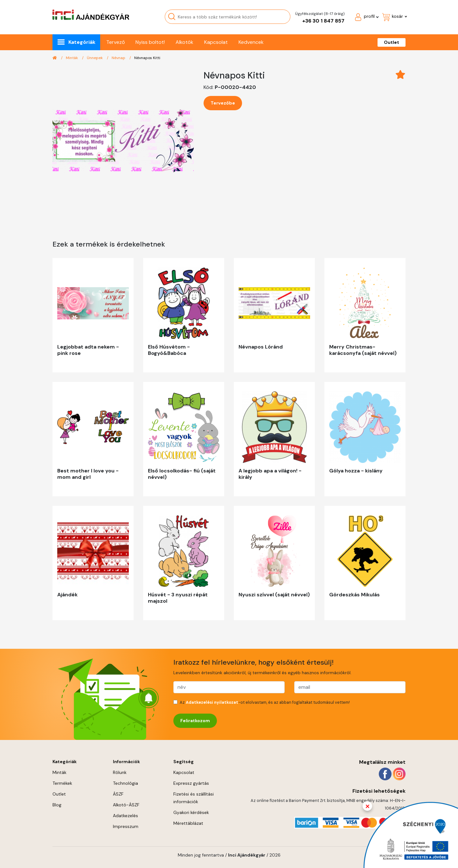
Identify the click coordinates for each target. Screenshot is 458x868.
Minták (72, 58)
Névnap (119, 58)
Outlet (392, 42)
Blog (57, 805)
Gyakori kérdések (191, 812)
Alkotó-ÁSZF (126, 805)
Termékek (62, 783)
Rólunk (120, 772)
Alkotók (184, 42)
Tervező (115, 42)
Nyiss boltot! (150, 42)
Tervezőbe (223, 103)
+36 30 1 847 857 (323, 21)
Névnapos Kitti (147, 58)
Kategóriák (82, 42)
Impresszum (126, 826)
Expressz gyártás (191, 783)
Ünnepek (95, 58)
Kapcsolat (216, 42)
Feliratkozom (195, 721)
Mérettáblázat (188, 823)
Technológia (125, 783)
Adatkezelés (125, 816)
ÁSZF (118, 794)
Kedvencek (251, 42)
